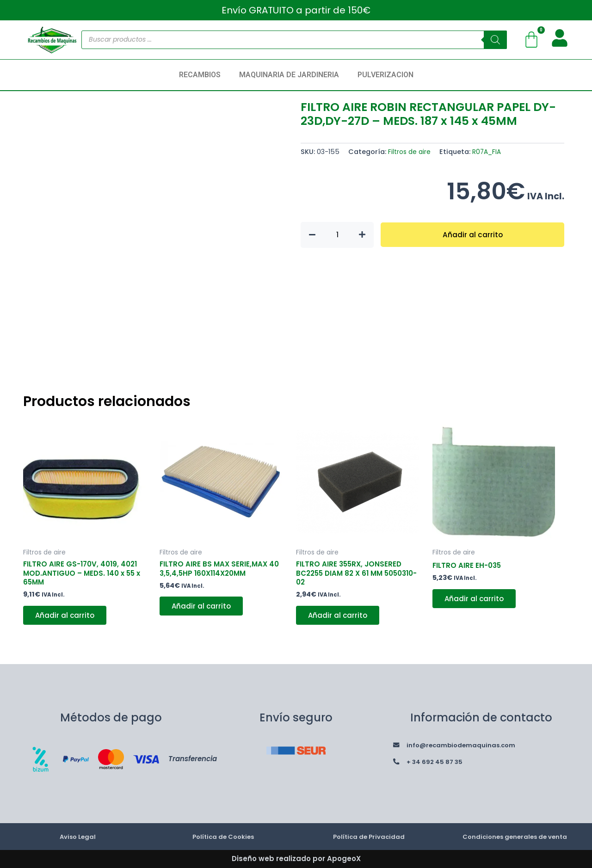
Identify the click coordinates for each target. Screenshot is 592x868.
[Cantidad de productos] (337, 235)
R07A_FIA (490, 152)
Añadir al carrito (472, 235)
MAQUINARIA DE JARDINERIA (289, 75)
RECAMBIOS (200, 75)
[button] (202, 75)
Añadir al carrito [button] (67, 619)
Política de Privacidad (369, 836)
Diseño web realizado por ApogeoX (296, 859)
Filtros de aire (410, 152)
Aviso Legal (78, 836)
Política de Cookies (223, 836)
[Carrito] (531, 40)
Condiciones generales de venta (515, 836)
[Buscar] (495, 40)
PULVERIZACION (385, 75)
